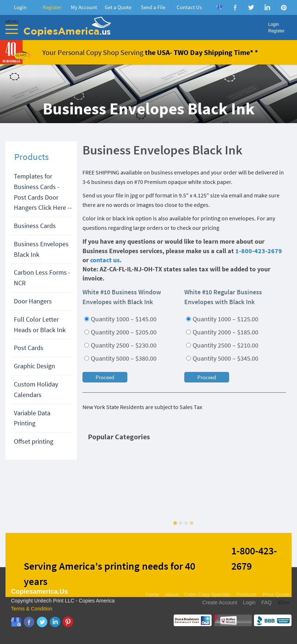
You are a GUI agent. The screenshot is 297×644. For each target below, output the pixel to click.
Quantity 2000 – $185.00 (222, 332)
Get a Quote (118, 7)
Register (52, 7)
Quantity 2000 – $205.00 (120, 332)
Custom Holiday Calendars (36, 389)
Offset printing (34, 441)
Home (152, 594)
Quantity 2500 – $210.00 (222, 345)
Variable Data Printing (32, 418)
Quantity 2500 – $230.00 (120, 345)
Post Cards (29, 348)
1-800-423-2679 (259, 251)
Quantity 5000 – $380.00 (120, 358)
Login (20, 7)
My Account (84, 7)
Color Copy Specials (207, 594)
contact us (105, 260)
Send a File (153, 7)
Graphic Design (34, 366)
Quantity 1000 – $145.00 (120, 319)
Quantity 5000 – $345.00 (222, 358)
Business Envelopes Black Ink (41, 249)
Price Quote (276, 594)
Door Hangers (33, 301)
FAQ (266, 602)
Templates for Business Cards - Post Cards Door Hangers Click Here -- (43, 192)
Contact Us (189, 7)
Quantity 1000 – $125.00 (222, 319)
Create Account (220, 602)
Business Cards (35, 226)
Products (246, 594)
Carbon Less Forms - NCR (42, 278)
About (172, 594)
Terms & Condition (32, 609)
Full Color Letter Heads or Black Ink (40, 325)
